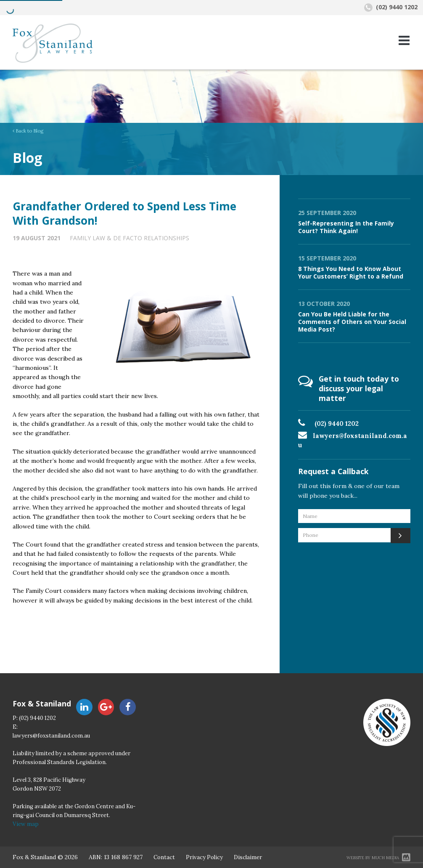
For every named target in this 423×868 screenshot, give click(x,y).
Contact (164, 857)
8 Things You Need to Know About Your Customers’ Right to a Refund (351, 272)
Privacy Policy (204, 857)
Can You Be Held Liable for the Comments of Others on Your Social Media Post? (352, 322)
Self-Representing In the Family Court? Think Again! (346, 227)
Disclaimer (248, 857)
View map (26, 824)
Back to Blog (28, 131)
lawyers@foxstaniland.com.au (51, 736)
